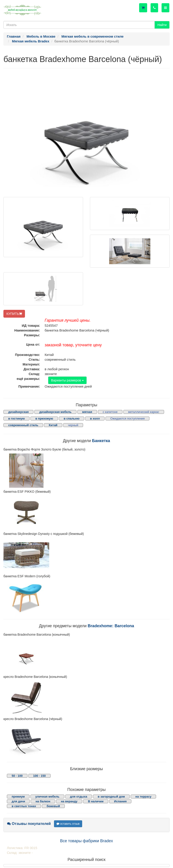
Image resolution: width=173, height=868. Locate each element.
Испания (120, 801)
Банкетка (101, 441)
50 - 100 (17, 776)
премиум (18, 797)
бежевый (53, 806)
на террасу (143, 797)
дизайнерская (18, 412)
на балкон (43, 801)
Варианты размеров (67, 380)
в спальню (72, 418)
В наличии (96, 801)
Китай (53, 425)
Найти (162, 25)
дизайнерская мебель (55, 412)
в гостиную (16, 418)
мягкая (87, 412)
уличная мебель (47, 797)
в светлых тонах (24, 806)
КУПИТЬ (14, 314)
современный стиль (23, 425)
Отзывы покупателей (29, 824)
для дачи (18, 801)
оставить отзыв (68, 824)
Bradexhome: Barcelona (111, 626)
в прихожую (44, 418)
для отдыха (79, 797)
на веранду (69, 801)
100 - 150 (39, 776)
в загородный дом (111, 797)
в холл (95, 418)
